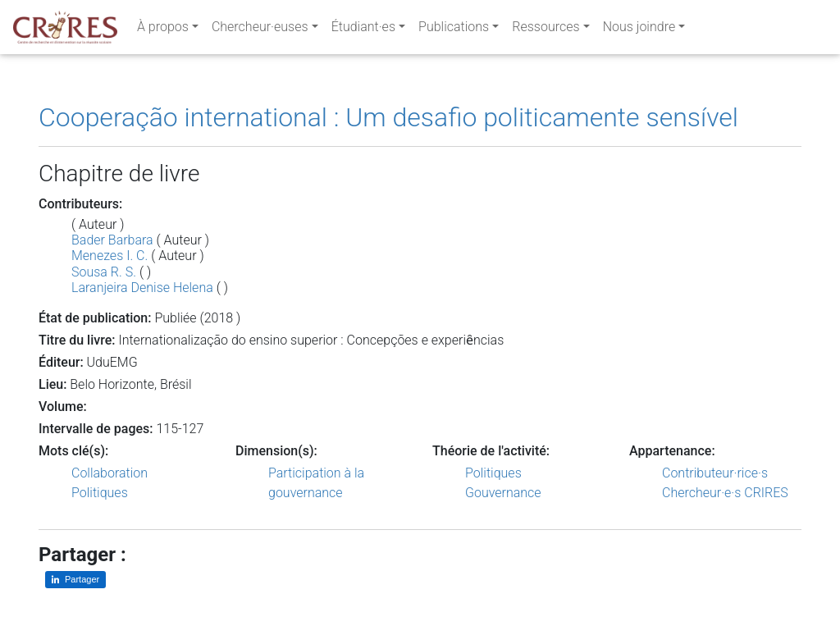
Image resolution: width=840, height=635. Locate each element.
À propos (163, 30)
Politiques (100, 493)
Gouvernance (503, 493)
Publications (454, 30)
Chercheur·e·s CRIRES (725, 493)
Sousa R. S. (104, 272)
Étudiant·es (363, 30)
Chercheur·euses (260, 30)
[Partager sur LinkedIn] (75, 580)
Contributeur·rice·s (715, 473)
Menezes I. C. (110, 256)
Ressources (546, 30)
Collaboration (110, 473)
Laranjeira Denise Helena (142, 288)
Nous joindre (639, 30)
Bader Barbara (112, 240)
